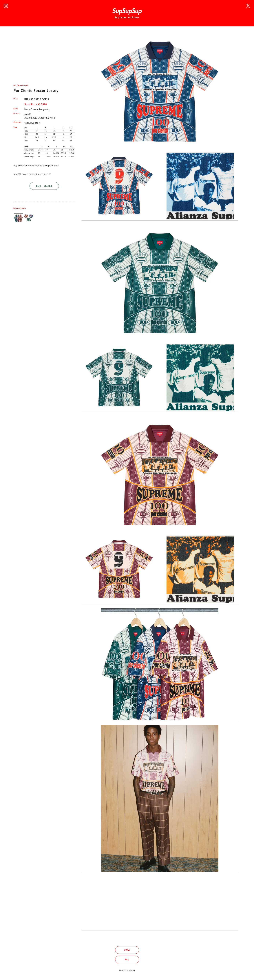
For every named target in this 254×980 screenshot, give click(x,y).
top (127, 959)
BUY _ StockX (44, 186)
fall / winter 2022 (21, 85)
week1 (28, 114)
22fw (127, 950)
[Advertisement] (44, 58)
